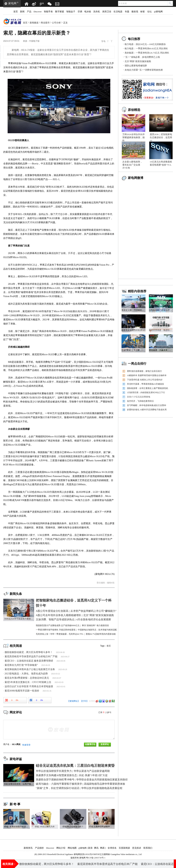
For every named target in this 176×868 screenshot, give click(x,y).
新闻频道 (34, 23)
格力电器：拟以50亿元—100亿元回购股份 (145, 44)
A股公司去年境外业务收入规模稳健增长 (99, 864)
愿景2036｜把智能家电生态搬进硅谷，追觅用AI (161, 137)
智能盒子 (71, 12)
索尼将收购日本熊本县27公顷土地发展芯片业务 (30, 669)
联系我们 (148, 848)
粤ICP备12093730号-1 (96, 858)
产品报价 (39, 848)
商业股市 (45, 23)
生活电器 (118, 12)
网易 (102, 848)
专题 (127, 12)
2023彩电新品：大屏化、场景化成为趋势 (26, 674)
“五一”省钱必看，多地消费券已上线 (142, 57)
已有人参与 (105, 712)
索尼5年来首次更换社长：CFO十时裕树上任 (28, 682)
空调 (80, 12)
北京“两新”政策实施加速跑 (138, 61)
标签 (143, 12)
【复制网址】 (74, 701)
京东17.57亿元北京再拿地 (139, 397)
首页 (16, 12)
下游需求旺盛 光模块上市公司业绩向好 (145, 380)
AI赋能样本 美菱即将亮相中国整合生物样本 (147, 375)
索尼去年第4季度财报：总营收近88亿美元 (27, 678)
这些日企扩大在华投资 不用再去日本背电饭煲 (29, 686)
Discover (38, 12)
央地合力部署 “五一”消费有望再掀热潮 (144, 70)
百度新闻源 (124, 848)
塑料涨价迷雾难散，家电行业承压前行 (144, 371)
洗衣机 (97, 12)
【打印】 (84, 701)
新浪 (90, 848)
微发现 (135, 12)
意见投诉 (137, 848)
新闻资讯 (28, 848)
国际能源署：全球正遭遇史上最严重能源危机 (148, 388)
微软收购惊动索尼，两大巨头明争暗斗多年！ (29, 652)
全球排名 (112, 848)
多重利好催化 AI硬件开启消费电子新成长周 (147, 410)
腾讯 (96, 848)
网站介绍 (61, 848)
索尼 (109, 646)
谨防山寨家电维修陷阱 (136, 66)
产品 (29, 12)
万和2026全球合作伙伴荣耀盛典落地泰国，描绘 (133, 137)
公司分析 (56, 23)
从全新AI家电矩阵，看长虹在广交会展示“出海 (132, 165)
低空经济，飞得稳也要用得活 (140, 401)
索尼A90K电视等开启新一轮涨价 (22, 691)
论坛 (149, 12)
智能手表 (48, 12)
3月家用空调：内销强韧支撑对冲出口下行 (146, 393)
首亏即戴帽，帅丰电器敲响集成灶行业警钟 (147, 405)
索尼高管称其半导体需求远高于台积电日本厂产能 (31, 657)
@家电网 (158, 12)
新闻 (22, 12)
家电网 (12, 3)
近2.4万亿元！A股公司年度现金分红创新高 (45, 864)
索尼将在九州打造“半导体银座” (21, 665)
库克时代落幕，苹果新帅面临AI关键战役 (146, 384)
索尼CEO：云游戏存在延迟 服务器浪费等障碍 (29, 661)
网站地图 (72, 848)
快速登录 (26, 745)
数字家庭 (60, 12)
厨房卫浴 (107, 12)
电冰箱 (88, 12)
